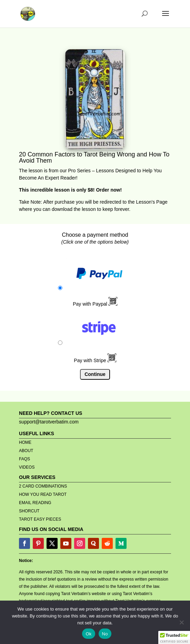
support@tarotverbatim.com (49, 422)
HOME (25, 442)
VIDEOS (27, 467)
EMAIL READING (35, 503)
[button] (174, 637)
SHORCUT (29, 511)
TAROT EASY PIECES (40, 519)
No (105, 634)
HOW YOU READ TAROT (43, 494)
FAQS (24, 459)
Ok (88, 634)
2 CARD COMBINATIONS (43, 486)
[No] (181, 622)
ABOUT (26, 451)
